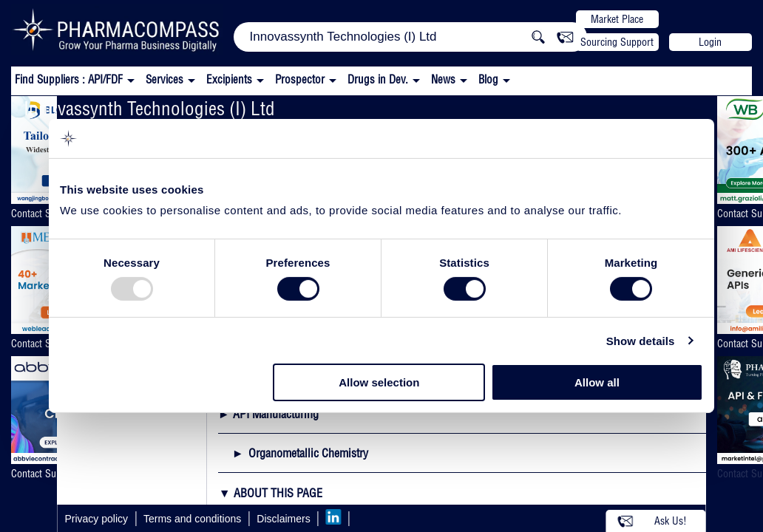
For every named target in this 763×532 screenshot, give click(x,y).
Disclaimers (283, 519)
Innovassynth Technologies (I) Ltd (149, 108)
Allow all (597, 382)
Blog (488, 79)
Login (710, 42)
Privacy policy (96, 519)
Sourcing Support (617, 42)
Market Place (617, 19)
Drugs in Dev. (378, 79)
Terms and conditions (192, 519)
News (443, 79)
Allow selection (379, 382)
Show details (641, 341)
